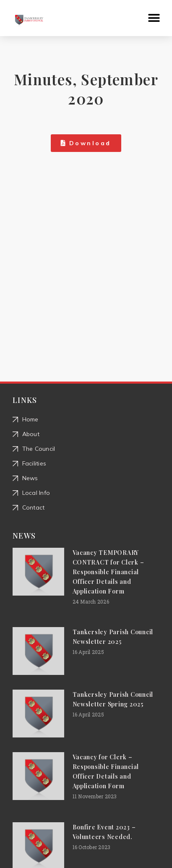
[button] (154, 18)
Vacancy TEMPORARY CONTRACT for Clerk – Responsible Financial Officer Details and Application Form (108, 572)
